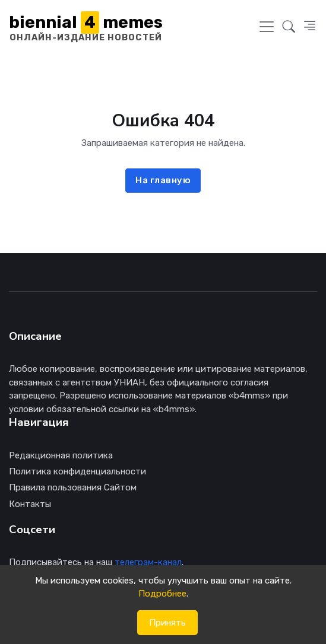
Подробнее (162, 594)
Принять (167, 623)
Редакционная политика (61, 455)
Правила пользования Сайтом (73, 487)
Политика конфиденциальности (77, 471)
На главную (163, 180)
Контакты (30, 504)
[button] (289, 27)
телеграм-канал (148, 562)
